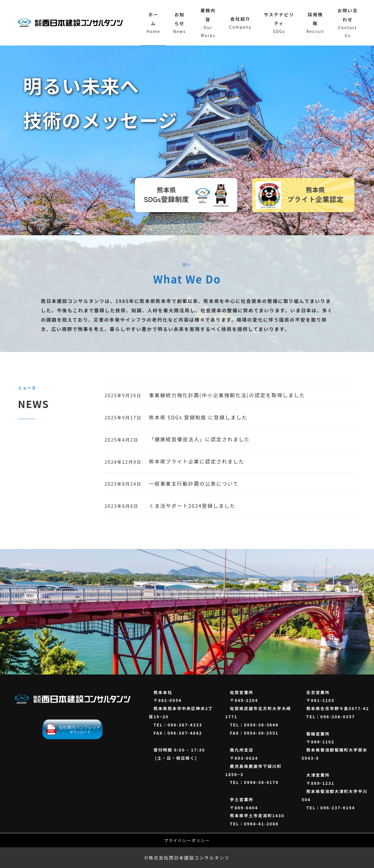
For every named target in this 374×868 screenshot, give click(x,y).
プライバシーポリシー (187, 840)
